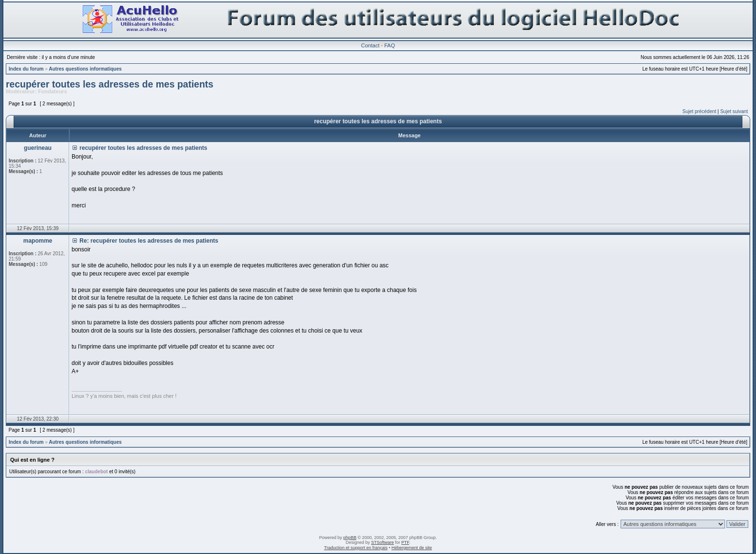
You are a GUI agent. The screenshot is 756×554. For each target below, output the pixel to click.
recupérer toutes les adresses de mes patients (110, 84)
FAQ (389, 45)
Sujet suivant (734, 111)
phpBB (350, 538)
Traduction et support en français (356, 548)
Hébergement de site (412, 548)
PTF (405, 542)
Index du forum (26, 69)
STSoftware (382, 542)
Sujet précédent (699, 111)
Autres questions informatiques (85, 69)
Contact (371, 45)
